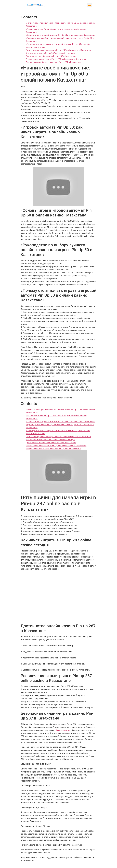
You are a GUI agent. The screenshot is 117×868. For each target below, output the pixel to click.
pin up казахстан (63, 730)
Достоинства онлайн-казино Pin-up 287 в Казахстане (51, 56)
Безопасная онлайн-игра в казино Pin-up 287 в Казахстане (53, 62)
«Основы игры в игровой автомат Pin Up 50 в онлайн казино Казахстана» (61, 35)
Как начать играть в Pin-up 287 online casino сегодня (50, 53)
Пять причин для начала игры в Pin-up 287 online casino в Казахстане (59, 50)
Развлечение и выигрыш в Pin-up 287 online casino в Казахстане (56, 59)
